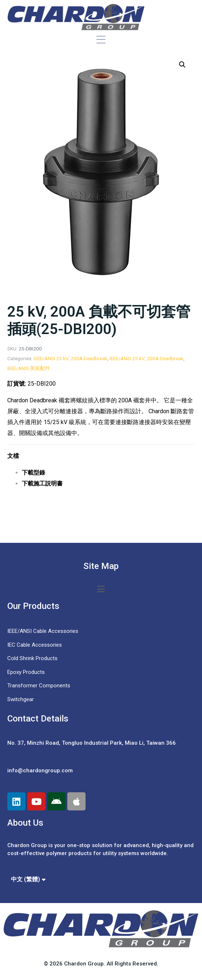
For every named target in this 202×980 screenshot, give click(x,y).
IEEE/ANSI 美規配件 (29, 368)
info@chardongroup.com (40, 770)
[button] (182, 65)
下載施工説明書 (42, 483)
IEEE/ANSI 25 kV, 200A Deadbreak (70, 358)
